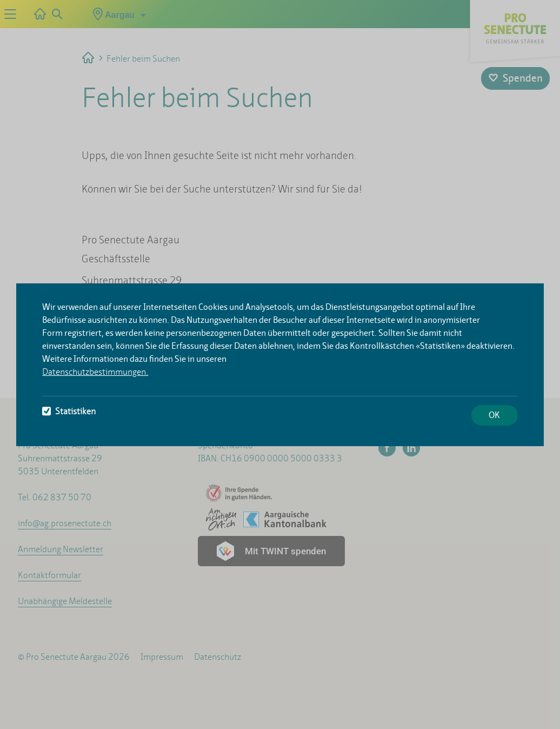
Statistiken (69, 411)
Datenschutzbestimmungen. (95, 372)
